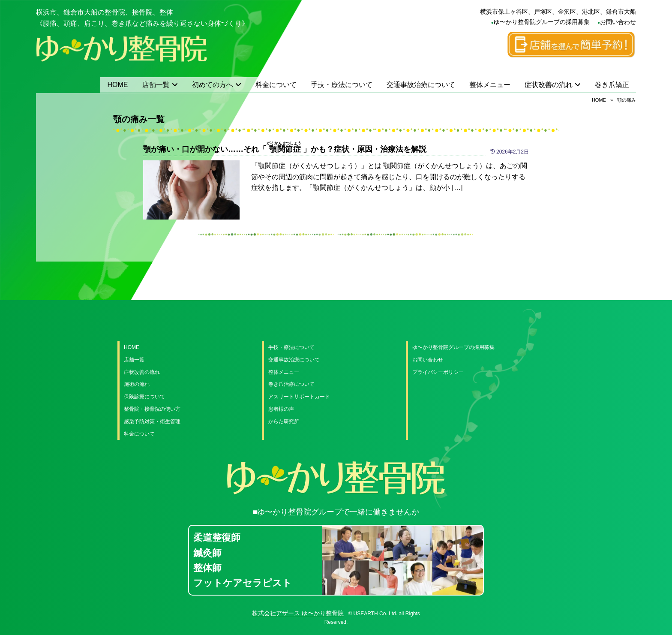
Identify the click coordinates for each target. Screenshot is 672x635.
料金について (276, 85)
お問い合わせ (618, 22)
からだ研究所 (284, 421)
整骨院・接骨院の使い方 (152, 409)
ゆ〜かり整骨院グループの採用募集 (542, 22)
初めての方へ (213, 85)
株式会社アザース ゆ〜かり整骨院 (298, 613)
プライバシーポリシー (438, 372)
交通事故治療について (421, 85)
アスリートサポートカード (299, 397)
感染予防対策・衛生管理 (152, 421)
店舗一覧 (156, 85)
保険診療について (144, 397)
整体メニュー (490, 85)
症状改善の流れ (549, 85)
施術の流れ (137, 384)
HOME (118, 85)
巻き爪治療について (291, 384)
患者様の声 (281, 409)
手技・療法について (342, 85)
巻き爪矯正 (612, 85)
